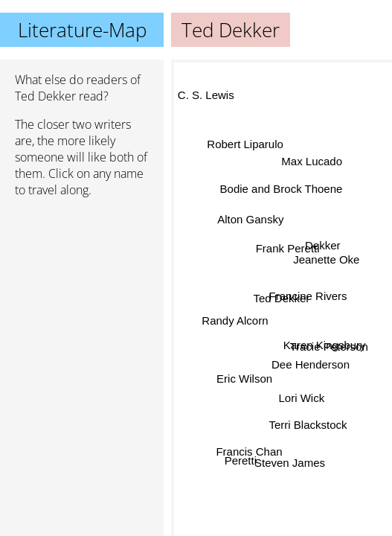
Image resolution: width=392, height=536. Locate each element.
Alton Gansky (251, 217)
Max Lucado (312, 161)
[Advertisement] (82, 288)
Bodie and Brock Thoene (282, 187)
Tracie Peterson (328, 346)
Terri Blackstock (307, 425)
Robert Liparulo (246, 142)
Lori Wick (301, 399)
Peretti (241, 462)
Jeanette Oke (325, 256)
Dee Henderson (310, 365)
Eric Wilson (244, 379)
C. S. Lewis (205, 96)
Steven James (290, 463)
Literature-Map (82, 30)
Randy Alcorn (235, 320)
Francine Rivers (308, 296)
